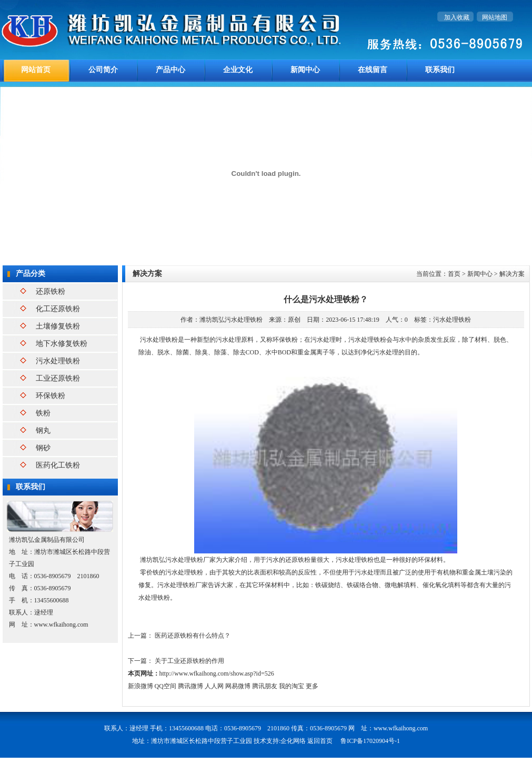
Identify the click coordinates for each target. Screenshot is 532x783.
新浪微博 (140, 686)
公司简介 (103, 70)
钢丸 (43, 430)
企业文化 (238, 70)
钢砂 (43, 448)
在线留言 (373, 70)
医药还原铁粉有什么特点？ (193, 636)
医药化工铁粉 (58, 465)
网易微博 (238, 686)
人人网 (214, 686)
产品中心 (170, 70)
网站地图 (495, 17)
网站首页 (36, 70)
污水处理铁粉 (58, 361)
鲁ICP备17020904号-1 (370, 741)
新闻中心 (305, 70)
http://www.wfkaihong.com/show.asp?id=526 (217, 673)
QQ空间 (165, 686)
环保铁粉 (51, 396)
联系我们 (440, 70)
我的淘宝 (292, 686)
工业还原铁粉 (58, 378)
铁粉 (43, 413)
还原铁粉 (51, 291)
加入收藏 (457, 17)
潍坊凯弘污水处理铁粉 (231, 320)
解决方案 (512, 274)
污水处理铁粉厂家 (190, 560)
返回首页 (320, 741)
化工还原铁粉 (58, 309)
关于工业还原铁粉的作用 (189, 661)
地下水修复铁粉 (62, 344)
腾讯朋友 (265, 686)
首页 (454, 274)
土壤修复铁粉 (58, 326)
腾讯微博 (190, 686)
